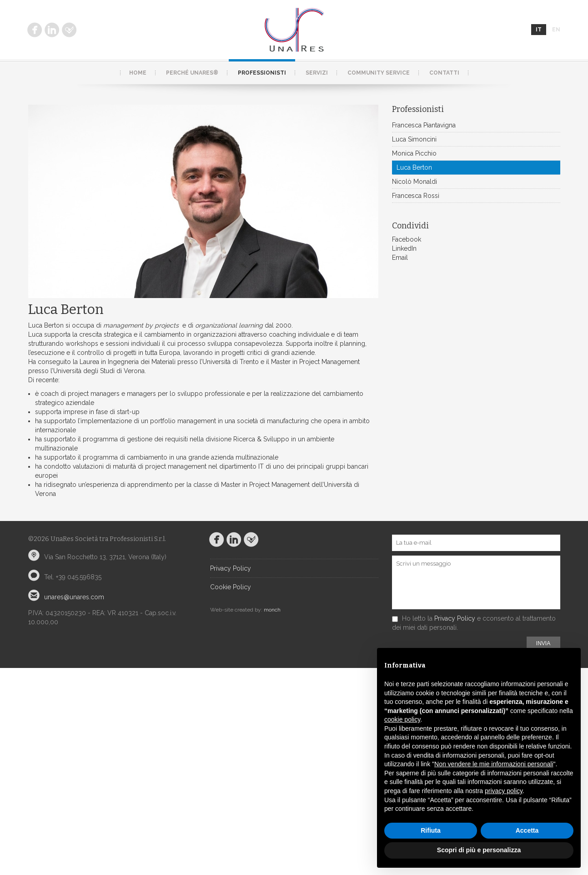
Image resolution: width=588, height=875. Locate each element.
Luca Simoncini (414, 139)
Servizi (317, 73)
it (539, 30)
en (556, 30)
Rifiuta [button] (431, 830)
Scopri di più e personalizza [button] (479, 850)
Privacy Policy (231, 568)
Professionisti (262, 73)
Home (138, 73)
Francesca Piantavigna (424, 125)
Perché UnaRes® (192, 73)
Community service (379, 73)
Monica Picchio (414, 153)
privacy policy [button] (504, 791)
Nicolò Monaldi (415, 182)
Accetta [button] (527, 830)
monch (272, 610)
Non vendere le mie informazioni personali (494, 764)
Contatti (444, 73)
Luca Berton (414, 167)
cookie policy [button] (402, 719)
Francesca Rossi (416, 196)
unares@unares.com (74, 597)
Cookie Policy (231, 587)
